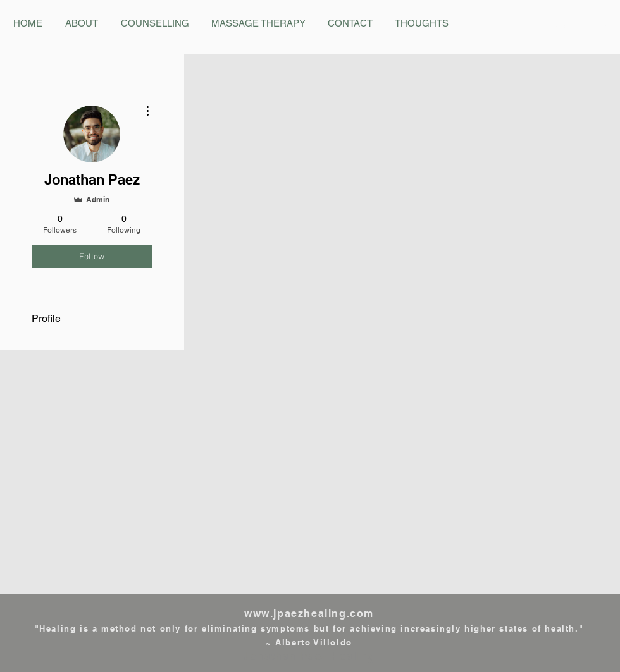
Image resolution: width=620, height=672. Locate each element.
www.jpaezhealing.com (309, 614)
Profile (46, 318)
